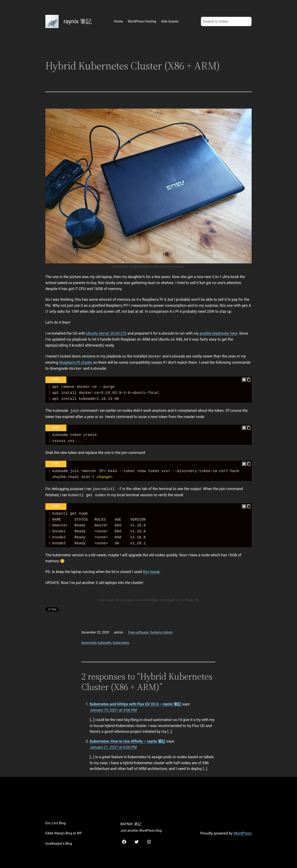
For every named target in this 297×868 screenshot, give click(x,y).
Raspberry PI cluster (76, 362)
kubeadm (105, 643)
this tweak (151, 572)
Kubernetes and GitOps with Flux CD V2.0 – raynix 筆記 (135, 704)
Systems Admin (161, 632)
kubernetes (121, 643)
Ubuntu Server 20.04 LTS (106, 333)
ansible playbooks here (218, 333)
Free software (138, 632)
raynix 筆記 (78, 21)
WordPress (243, 833)
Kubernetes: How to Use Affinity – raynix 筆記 (128, 741)
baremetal (89, 643)
